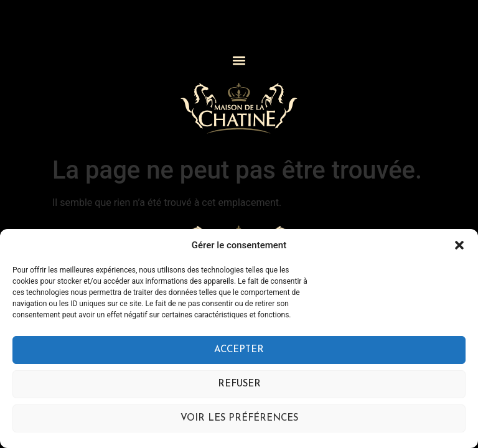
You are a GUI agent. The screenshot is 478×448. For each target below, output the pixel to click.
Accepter (239, 350)
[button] (459, 245)
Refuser (239, 384)
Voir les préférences (239, 418)
